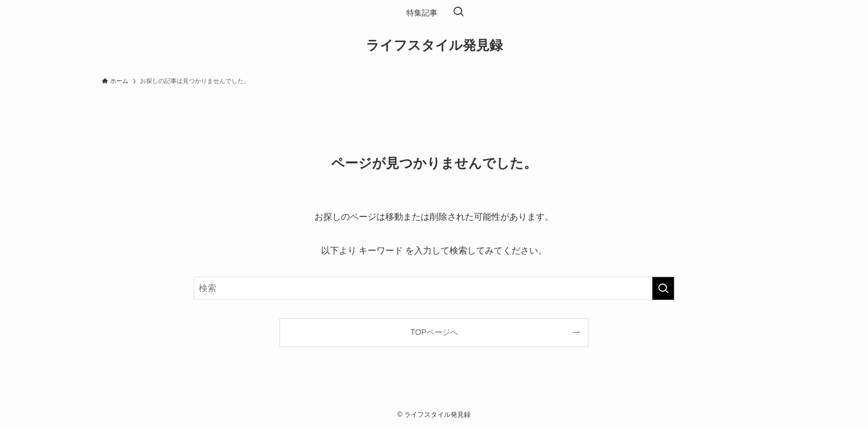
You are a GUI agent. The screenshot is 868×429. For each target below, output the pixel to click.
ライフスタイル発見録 (434, 45)
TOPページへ (434, 332)
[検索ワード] (434, 288)
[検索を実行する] (663, 288)
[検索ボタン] (458, 13)
